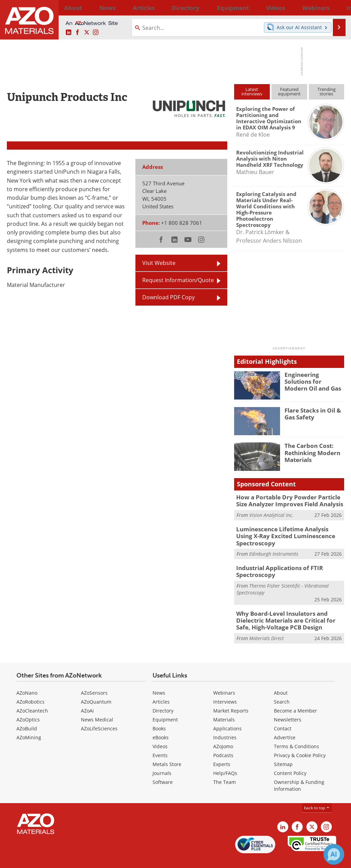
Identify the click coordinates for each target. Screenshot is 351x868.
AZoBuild (27, 714)
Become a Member (295, 696)
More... (336, 8)
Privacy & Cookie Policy (300, 741)
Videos (160, 732)
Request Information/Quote (178, 280)
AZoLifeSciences (99, 714)
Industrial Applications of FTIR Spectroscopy (275, 560)
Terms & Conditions (296, 732)
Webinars (224, 678)
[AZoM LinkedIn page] (69, 33)
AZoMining (29, 723)
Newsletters (288, 705)
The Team (225, 768)
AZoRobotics (31, 687)
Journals (162, 759)
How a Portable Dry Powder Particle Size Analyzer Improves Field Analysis (288, 500)
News (159, 678)
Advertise (285, 723)
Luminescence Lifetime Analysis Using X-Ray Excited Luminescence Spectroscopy (289, 530)
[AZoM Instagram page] (96, 33)
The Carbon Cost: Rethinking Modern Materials (310, 452)
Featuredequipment (289, 91)
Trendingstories (326, 91)
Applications (227, 714)
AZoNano (27, 678)
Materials (224, 705)
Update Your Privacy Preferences (59, 859)
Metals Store (167, 750)
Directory (158, 8)
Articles (161, 687)
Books (159, 714)
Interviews (225, 687)
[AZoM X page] (87, 33)
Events (160, 741)
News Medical (97, 705)
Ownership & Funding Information (299, 771)
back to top (317, 793)
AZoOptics (28, 705)
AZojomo (223, 732)
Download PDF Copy (168, 297)
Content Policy (290, 759)
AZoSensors (94, 678)
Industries (225, 723)
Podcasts (223, 741)
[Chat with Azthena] (334, 854)
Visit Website (159, 263)
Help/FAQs (225, 759)
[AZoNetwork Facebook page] (77, 33)
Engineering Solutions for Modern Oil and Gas (312, 381)
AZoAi (87, 696)
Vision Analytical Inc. (271, 514)
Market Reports (231, 696)
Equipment (165, 705)
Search (282, 687)
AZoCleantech (32, 696)
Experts (222, 750)
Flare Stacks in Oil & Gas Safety (310, 413)
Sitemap (283, 750)
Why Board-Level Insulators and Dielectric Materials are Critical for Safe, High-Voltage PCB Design (288, 607)
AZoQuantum (96, 687)
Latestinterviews (252, 91)
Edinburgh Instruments (274, 544)
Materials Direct (267, 624)
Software (163, 768)
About (281, 678)
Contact (283, 714)
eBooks (161, 723)
